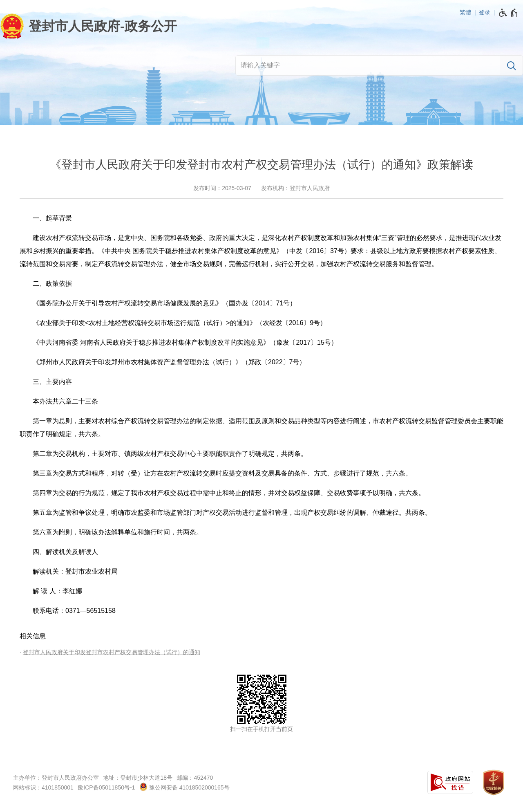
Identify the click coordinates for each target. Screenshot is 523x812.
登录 (485, 12)
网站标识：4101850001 (43, 787)
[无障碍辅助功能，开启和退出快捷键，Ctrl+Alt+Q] (508, 13)
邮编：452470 (195, 778)
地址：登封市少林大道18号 (138, 778)
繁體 (465, 12)
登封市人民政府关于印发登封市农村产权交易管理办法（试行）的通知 (112, 652)
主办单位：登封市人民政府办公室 (56, 778)
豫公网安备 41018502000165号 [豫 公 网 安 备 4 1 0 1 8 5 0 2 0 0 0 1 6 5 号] (184, 787)
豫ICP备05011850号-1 (106, 787)
